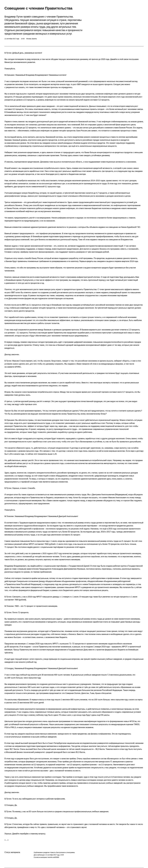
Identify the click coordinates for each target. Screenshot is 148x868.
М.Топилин (9, 516)
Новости (53, 852)
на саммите (9, 367)
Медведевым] (121, 495)
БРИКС (18, 367)
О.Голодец (9, 668)
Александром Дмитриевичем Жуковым (68, 569)
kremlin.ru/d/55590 (53, 857)
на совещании (112, 227)
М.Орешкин (9, 75)
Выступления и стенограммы (65, 852)
